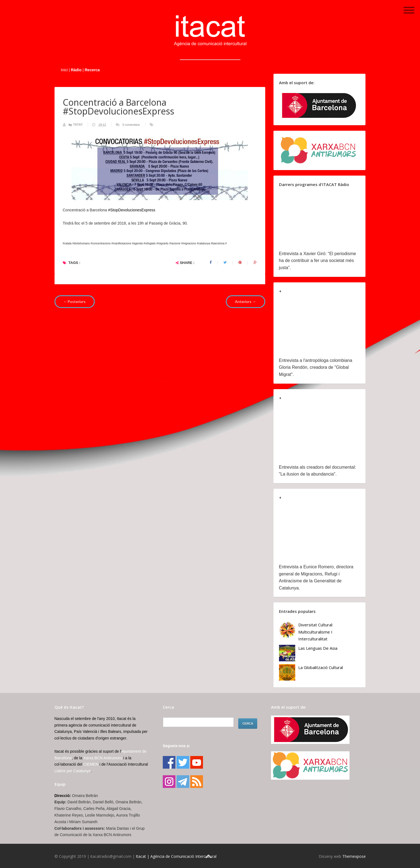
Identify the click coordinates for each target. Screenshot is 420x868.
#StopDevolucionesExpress (132, 210)
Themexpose (354, 856)
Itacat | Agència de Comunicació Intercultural (176, 856)
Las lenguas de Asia (318, 648)
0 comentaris (131, 125)
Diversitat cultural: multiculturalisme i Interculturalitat (316, 632)
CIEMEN (91, 764)
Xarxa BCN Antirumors (103, 758)
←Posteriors (75, 301)
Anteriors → (246, 301)
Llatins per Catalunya (73, 771)
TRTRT (78, 125)
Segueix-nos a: (177, 746)
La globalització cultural (321, 667)
